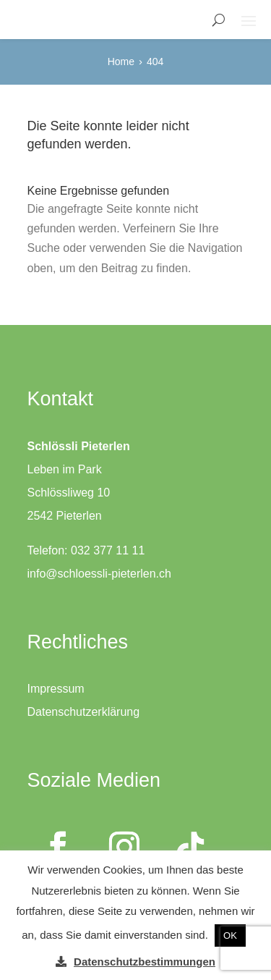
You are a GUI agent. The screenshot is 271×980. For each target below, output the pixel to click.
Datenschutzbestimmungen (145, 962)
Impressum (56, 689)
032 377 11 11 (108, 550)
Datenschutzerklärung (84, 712)
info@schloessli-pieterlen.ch (99, 574)
